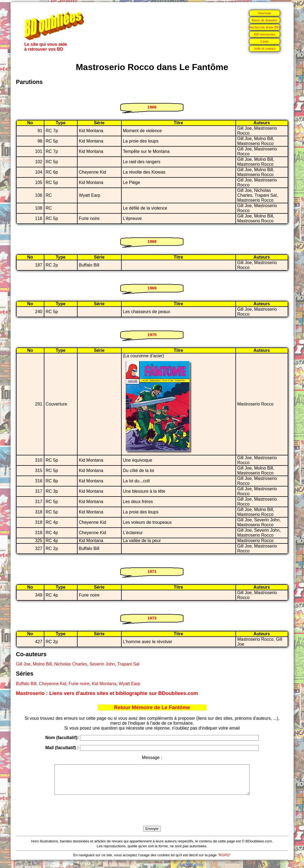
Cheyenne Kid (53, 684)
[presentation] (152, 816)
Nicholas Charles (71, 664)
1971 (152, 571)
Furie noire (79, 684)
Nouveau (265, 13)
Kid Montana (104, 684)
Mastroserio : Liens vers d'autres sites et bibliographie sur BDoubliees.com (107, 693)
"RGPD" (224, 861)
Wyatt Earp (129, 684)
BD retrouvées (264, 34)
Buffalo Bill (26, 684)
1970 (152, 335)
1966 (152, 107)
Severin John (102, 664)
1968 (152, 241)
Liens (265, 41)
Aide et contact (265, 48)
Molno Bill (42, 664)
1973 (152, 618)
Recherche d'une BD (265, 27)
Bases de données (265, 20)
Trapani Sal (128, 664)
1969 (152, 288)
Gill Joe (23, 664)
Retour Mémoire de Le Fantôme (152, 707)
